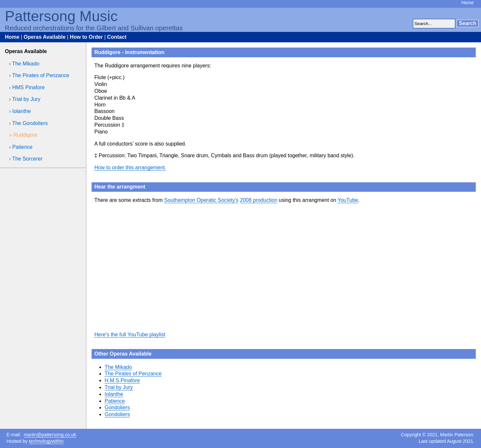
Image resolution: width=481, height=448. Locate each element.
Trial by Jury (119, 387)
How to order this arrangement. (130, 168)
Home (467, 3)
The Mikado (118, 367)
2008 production (259, 200)
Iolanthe (114, 394)
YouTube (348, 200)
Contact (117, 37)
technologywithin (46, 441)
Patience (115, 401)
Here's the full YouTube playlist (130, 335)
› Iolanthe (20, 111)
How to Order (86, 37)
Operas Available (45, 37)
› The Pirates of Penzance (39, 75)
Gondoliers (117, 407)
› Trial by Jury (25, 99)
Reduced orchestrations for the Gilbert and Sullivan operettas (94, 28)
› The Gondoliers (29, 123)
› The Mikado (24, 64)
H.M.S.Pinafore (122, 380)
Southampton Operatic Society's (201, 200)
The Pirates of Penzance (133, 374)
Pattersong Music (61, 16)
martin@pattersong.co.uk (50, 435)
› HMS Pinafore (27, 87)
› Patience (21, 147)
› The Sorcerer (26, 159)
